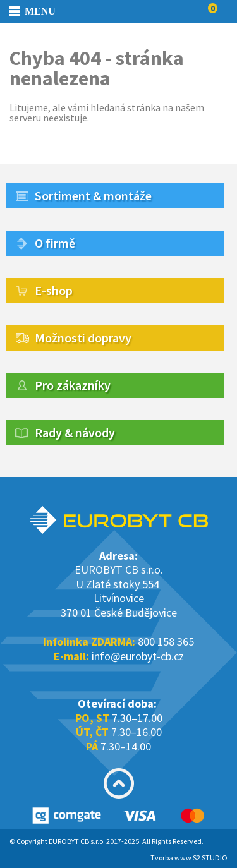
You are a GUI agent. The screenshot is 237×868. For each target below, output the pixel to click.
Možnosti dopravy (83, 338)
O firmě (55, 243)
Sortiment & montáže (93, 196)
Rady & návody (75, 432)
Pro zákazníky (73, 385)
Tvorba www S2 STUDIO (189, 858)
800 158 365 (166, 642)
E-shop (54, 290)
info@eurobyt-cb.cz (138, 656)
